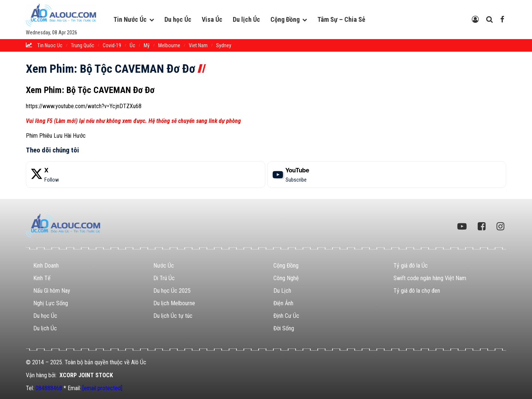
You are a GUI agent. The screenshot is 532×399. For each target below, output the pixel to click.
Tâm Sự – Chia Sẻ (341, 19)
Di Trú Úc (164, 278)
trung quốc (83, 45)
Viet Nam (198, 45)
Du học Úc (178, 19)
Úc (132, 45)
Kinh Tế (42, 278)
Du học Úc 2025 (172, 291)
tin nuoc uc (50, 45)
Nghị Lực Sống (51, 303)
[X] (146, 175)
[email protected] (102, 388)
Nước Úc (164, 266)
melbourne (169, 45)
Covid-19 (112, 45)
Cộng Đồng (285, 19)
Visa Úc (212, 19)
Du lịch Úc (246, 19)
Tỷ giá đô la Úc (411, 266)
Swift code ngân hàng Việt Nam (430, 278)
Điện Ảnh (283, 303)
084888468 (49, 388)
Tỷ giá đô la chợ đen (417, 291)
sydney (224, 45)
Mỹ (147, 45)
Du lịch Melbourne (174, 303)
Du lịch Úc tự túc (173, 316)
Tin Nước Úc (130, 19)
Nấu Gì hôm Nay (52, 291)
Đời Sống (284, 328)
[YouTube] (387, 175)
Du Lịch (282, 291)
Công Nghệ (286, 278)
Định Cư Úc (286, 316)
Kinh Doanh (46, 266)
